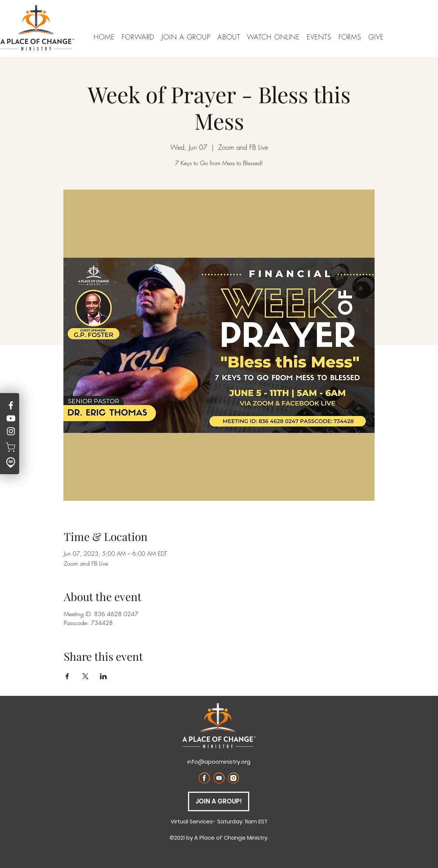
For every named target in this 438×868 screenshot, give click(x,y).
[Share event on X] (85, 676)
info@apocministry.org (219, 762)
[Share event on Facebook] (67, 676)
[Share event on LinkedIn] (103, 676)
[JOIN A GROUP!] (219, 801)
